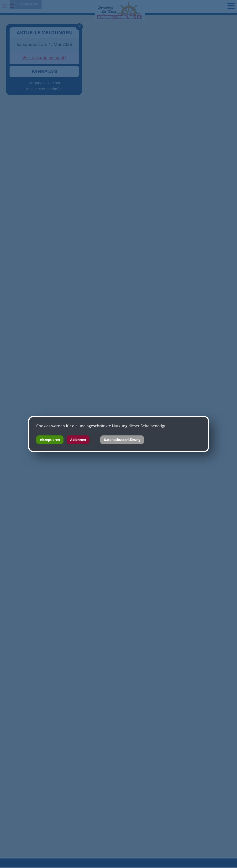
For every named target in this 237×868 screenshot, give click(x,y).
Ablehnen (78, 440)
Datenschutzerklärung (122, 440)
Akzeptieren (50, 440)
